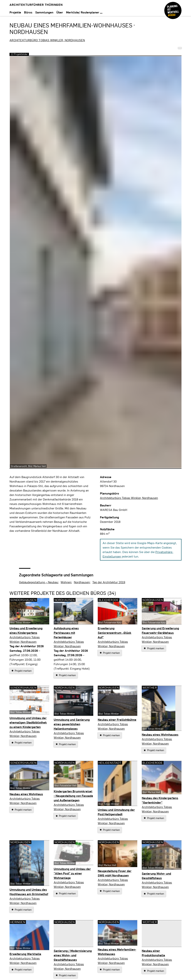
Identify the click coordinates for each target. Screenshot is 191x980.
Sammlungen (44, 12)
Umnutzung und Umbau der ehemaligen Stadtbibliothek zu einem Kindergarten (28, 722)
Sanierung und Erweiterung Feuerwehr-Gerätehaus (160, 630)
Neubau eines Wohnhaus (26, 794)
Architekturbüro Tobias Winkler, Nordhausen (47, 40)
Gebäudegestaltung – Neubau (39, 582)
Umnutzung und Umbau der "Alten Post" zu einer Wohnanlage (72, 873)
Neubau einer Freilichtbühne (117, 720)
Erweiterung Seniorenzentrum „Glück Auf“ (115, 633)
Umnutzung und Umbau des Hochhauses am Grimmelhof (29, 892)
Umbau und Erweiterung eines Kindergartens (26, 630)
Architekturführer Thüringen (36, 5)
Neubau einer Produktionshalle (153, 953)
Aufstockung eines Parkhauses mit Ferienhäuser (66, 633)
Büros (28, 12)
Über (60, 12)
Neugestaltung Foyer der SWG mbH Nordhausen (115, 873)
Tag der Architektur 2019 (109, 582)
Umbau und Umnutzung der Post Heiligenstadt (116, 812)
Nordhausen (82, 582)
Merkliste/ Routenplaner (84, 12)
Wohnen (66, 582)
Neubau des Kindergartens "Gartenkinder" (160, 800)
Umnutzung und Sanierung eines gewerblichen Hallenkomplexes (72, 724)
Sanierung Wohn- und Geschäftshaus (156, 876)
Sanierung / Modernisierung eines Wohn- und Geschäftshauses (73, 955)
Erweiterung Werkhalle (25, 954)
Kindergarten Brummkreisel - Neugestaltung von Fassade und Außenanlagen (73, 796)
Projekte (15, 12)
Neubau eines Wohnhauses (160, 734)
